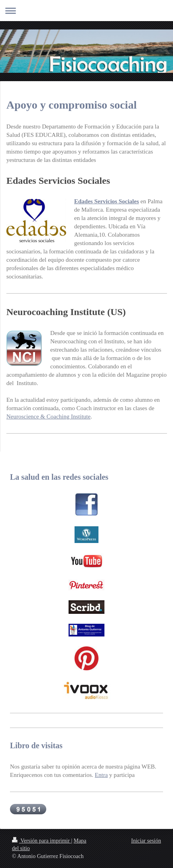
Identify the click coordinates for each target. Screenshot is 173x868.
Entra (101, 775)
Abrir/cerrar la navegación (86, 11)
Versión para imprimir (41, 841)
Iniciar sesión (146, 841)
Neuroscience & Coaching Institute (48, 416)
